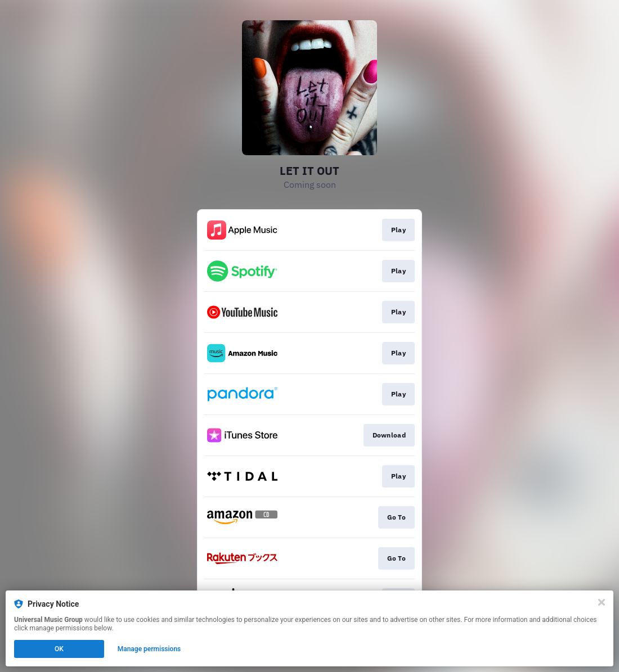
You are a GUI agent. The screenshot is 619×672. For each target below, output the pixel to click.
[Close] (602, 602)
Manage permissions (149, 649)
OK (59, 649)
